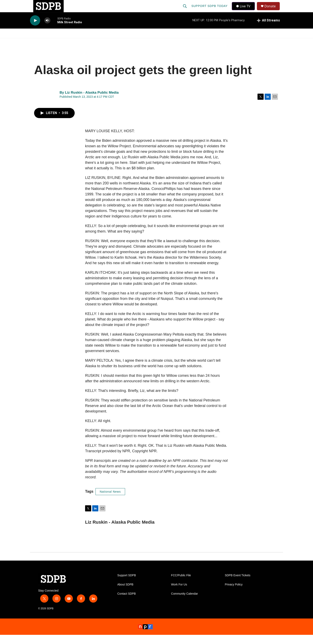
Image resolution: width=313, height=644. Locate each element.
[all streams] (268, 30)
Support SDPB (127, 585)
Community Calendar (184, 603)
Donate (273, 11)
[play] (35, 30)
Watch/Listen (42, 42)
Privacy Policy (234, 594)
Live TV (244, 11)
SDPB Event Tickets (238, 585)
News (67, 42)
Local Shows (163, 42)
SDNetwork (262, 42)
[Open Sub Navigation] (57, 42)
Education (133, 42)
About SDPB (125, 594)
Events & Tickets (228, 42)
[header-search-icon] (185, 11)
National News (110, 501)
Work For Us (179, 594)
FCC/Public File (181, 585)
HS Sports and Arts (98, 42)
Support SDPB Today (210, 11)
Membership (194, 42)
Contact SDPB (127, 603)
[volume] (47, 30)
